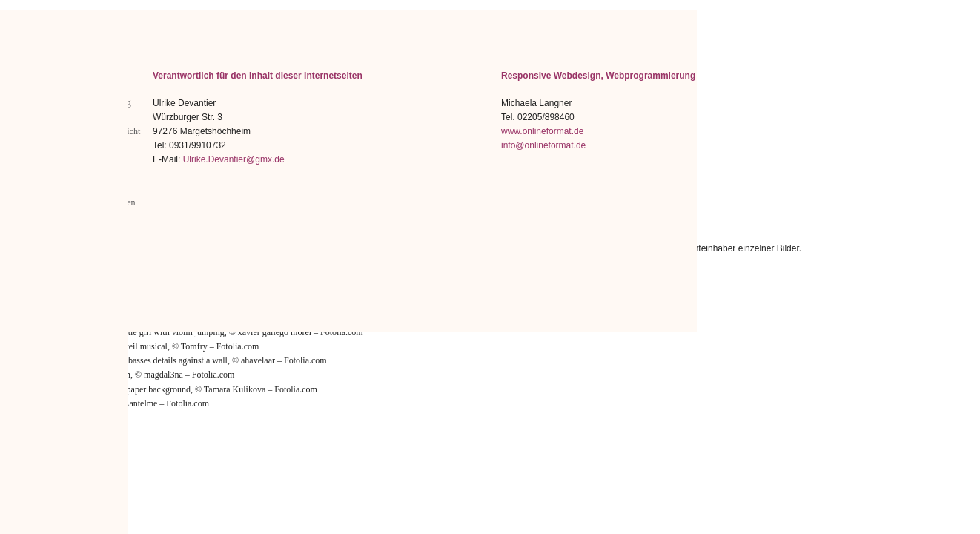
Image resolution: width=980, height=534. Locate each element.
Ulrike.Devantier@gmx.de (234, 159)
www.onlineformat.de (542, 131)
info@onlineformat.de (543, 145)
